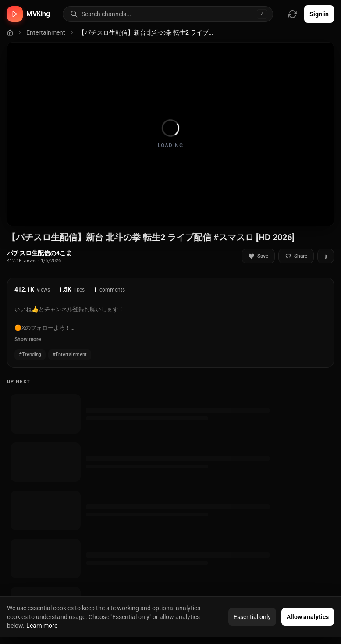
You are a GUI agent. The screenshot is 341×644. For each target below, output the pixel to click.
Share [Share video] (296, 256)
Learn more (42, 626)
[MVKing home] (28, 14)
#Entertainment (70, 354)
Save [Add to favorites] (258, 256)
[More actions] (326, 256)
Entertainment (46, 32)
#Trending (30, 354)
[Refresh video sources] (293, 14)
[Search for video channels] (177, 14)
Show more (28, 339)
